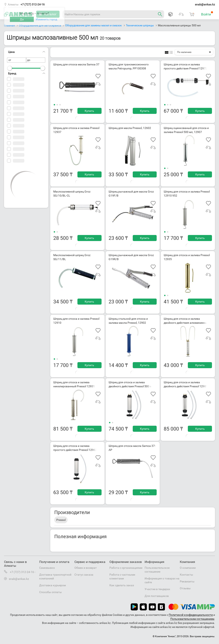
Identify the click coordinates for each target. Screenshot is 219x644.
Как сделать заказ (122, 585)
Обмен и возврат (86, 568)
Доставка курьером (52, 585)
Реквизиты (187, 581)
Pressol (61, 520)
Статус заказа (84, 575)
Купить (89, 111)
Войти (207, 14)
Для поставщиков (157, 596)
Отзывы (185, 588)
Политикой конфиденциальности (191, 615)
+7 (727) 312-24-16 (33, 4)
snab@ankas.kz (205, 4)
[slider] (10, 68)
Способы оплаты (50, 592)
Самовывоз (47, 568)
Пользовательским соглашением (192, 619)
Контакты (186, 575)
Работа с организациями (126, 568)
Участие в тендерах (157, 589)
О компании (188, 568)
